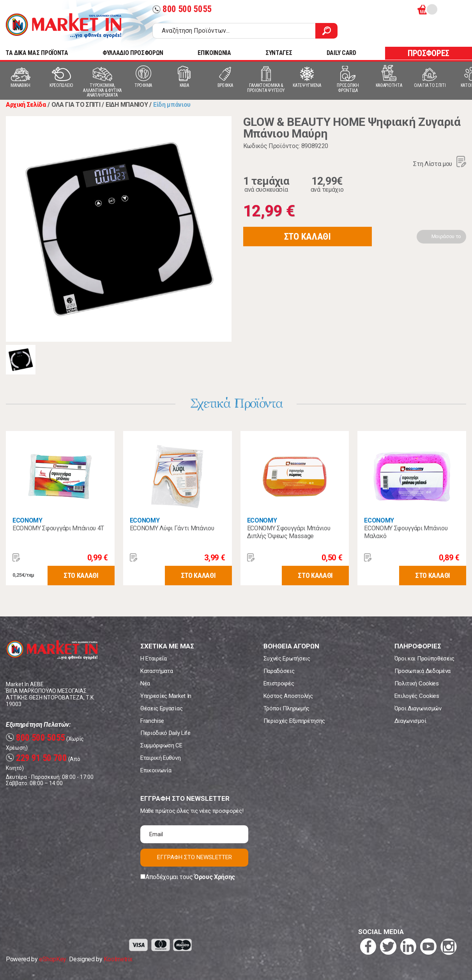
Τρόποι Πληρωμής (286, 708)
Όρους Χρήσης (215, 877)
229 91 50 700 (36, 758)
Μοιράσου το (446, 236)
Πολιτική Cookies (417, 683)
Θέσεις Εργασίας (161, 708)
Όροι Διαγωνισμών (418, 708)
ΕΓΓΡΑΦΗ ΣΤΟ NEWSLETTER (194, 857)
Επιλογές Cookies (417, 696)
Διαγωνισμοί (410, 721)
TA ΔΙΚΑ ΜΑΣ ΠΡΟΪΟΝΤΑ (37, 53)
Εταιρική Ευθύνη (160, 758)
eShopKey (52, 959)
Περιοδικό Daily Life (165, 733)
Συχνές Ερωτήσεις (287, 659)
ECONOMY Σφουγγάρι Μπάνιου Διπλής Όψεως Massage (289, 532)
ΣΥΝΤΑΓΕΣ (279, 53)
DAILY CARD (341, 53)
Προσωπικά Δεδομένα (423, 671)
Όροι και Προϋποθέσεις (424, 659)
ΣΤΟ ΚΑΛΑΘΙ (308, 237)
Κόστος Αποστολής (288, 696)
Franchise (152, 721)
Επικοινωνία (156, 770)
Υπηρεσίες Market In (166, 696)
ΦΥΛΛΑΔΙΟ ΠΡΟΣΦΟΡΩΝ (133, 53)
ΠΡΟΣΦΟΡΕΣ (429, 53)
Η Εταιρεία (154, 659)
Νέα (145, 683)
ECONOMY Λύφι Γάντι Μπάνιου (172, 528)
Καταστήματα (156, 671)
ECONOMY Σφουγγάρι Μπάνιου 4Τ (58, 528)
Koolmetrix (118, 959)
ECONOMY (27, 520)
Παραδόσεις (279, 671)
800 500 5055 (182, 9)
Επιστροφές (279, 683)
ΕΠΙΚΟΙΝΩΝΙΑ (214, 53)
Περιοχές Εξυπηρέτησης (294, 721)
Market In (64, 26)
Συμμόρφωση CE (161, 745)
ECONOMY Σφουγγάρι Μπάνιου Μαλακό (406, 532)
